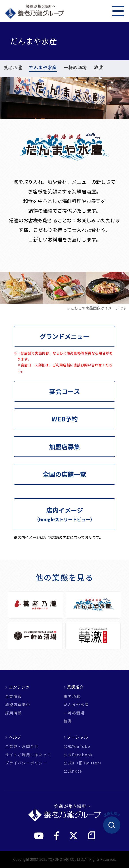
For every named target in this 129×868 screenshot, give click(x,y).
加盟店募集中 (18, 704)
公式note (73, 771)
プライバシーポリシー (26, 763)
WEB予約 (65, 419)
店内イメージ (64, 514)
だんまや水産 (43, 68)
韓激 (98, 68)
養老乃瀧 (13, 68)
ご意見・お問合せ (22, 746)
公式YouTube (77, 746)
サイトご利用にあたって (28, 755)
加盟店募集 (64, 446)
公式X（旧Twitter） (84, 763)
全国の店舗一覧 (64, 474)
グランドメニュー (64, 336)
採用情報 (13, 713)
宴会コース (65, 391)
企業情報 (13, 696)
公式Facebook (78, 755)
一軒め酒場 (75, 68)
